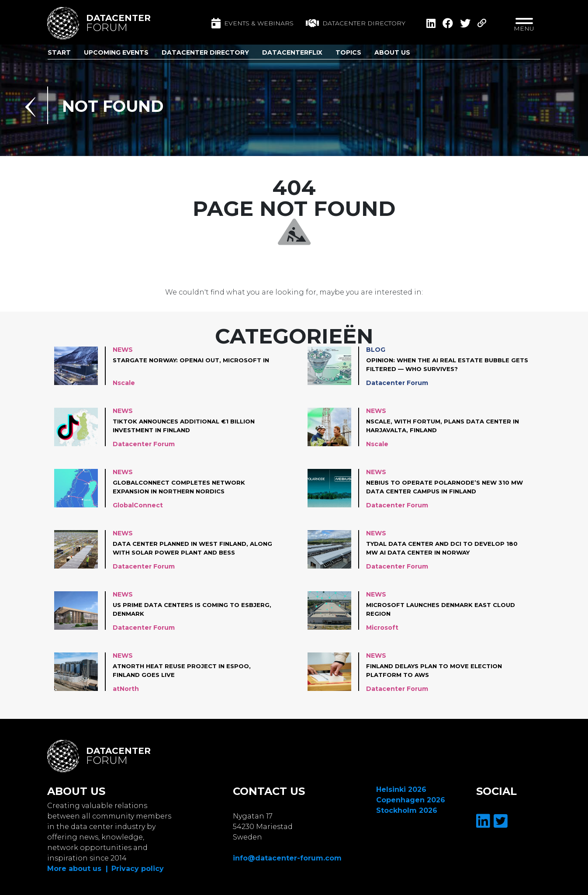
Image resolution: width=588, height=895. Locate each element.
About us (392, 52)
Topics (348, 52)
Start (59, 52)
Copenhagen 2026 (411, 800)
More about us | (78, 869)
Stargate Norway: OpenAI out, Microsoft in (192, 364)
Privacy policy (138, 869)
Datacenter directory (356, 23)
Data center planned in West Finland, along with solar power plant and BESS (191, 548)
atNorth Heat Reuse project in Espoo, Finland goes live (186, 670)
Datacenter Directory (205, 52)
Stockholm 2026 (407, 810)
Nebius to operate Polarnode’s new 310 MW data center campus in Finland (442, 487)
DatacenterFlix (292, 52)
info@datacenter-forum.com (287, 858)
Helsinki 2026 (401, 789)
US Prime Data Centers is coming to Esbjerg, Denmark (180, 609)
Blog (376, 350)
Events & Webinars (252, 23)
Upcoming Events (116, 52)
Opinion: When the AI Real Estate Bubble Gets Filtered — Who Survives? (442, 364)
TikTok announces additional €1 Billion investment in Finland (189, 426)
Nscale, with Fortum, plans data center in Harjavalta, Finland (448, 426)
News (123, 350)
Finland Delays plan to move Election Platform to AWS (439, 670)
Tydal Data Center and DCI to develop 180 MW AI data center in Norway (447, 548)
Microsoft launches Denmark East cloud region (446, 609)
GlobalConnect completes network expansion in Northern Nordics (183, 487)
